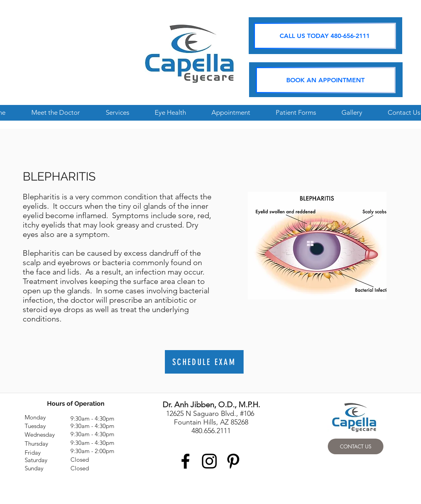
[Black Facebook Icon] (185, 461)
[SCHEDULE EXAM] (204, 362)
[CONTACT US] (356, 446)
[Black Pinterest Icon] (233, 461)
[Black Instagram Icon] (209, 461)
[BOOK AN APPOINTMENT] (326, 80)
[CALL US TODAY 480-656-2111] (325, 36)
